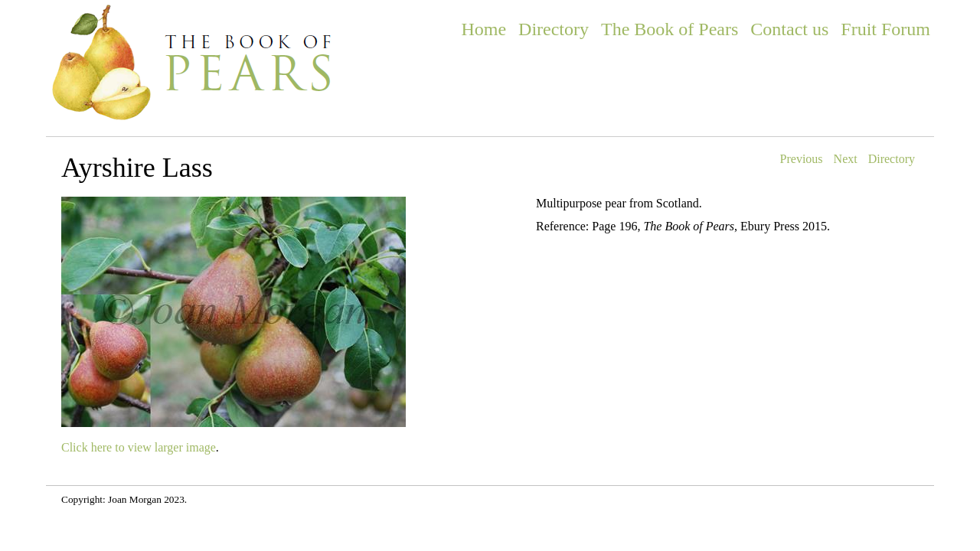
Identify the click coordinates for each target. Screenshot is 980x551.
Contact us (789, 29)
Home (483, 29)
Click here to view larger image (139, 447)
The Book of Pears (670, 29)
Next (846, 159)
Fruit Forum (885, 29)
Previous (802, 159)
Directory (554, 29)
